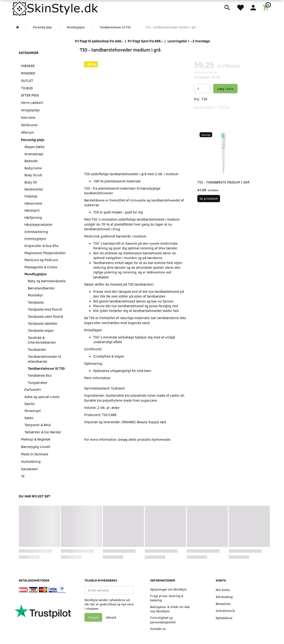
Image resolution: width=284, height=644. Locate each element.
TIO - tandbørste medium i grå (223, 182)
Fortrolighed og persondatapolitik (163, 620)
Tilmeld (93, 617)
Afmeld (111, 617)
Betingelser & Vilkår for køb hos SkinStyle (170, 609)
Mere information (97, 378)
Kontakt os (158, 629)
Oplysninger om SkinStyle (168, 589)
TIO (204, 99)
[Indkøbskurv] (266, 7)
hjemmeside (161, 439)
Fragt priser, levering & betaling (167, 598)
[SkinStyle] (56, 8)
